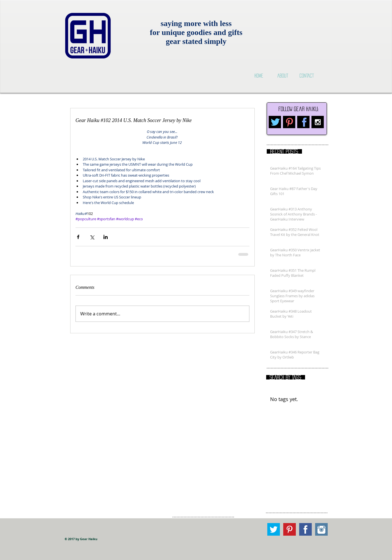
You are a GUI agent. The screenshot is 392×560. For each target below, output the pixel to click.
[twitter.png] (275, 122)
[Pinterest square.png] (290, 529)
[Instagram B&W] (318, 122)
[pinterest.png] (289, 122)
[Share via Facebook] (78, 237)
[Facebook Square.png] (305, 529)
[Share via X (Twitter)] (92, 237)
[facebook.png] (303, 122)
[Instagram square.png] (321, 529)
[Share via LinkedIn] (106, 237)
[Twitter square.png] (274, 529)
